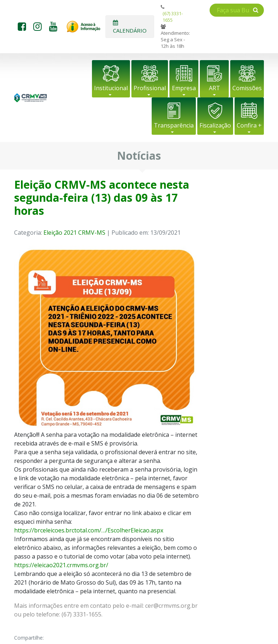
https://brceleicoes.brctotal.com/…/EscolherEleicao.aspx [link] (89, 530)
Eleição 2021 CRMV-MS (74, 233)
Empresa (184, 88)
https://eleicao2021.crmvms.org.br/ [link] (61, 565)
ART (214, 88)
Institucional (111, 88)
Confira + (249, 125)
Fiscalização (215, 125)
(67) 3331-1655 (173, 17)
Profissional (150, 88)
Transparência (174, 125)
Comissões (247, 88)
